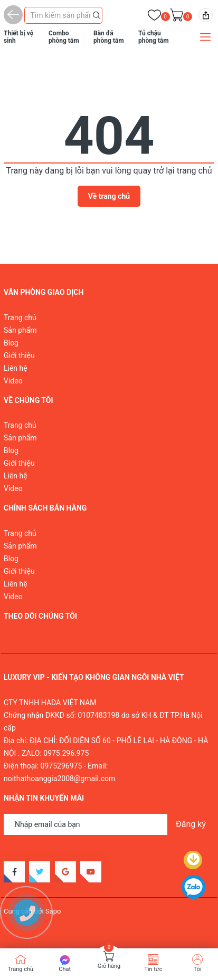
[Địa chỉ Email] (109, 824)
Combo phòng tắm (64, 37)
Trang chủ (20, 318)
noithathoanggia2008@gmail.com (59, 779)
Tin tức (153, 969)
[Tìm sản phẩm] (63, 15)
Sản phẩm (20, 330)
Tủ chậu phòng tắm (154, 37)
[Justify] (97, 15)
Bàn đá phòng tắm (109, 37)
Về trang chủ (109, 196)
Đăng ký (191, 824)
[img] (206, 15)
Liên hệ (16, 368)
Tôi (198, 969)
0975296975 (61, 766)
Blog (11, 343)
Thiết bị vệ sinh (18, 37)
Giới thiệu (19, 356)
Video (13, 381)
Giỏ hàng (109, 966)
